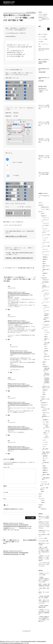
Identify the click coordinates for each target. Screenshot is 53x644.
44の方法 (45, 280)
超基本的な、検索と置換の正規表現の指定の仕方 (19, 258)
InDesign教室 (46, 282)
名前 (5, 486)
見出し (46, 360)
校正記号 (43, 509)
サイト (5, 499)
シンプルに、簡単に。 (43, 538)
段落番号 (45, 468)
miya (42, 500)
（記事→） (41, 92)
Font (40, 496)
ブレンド (45, 249)
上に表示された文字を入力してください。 (14, 509)
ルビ (45, 335)
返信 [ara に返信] (9, 415)
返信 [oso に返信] (9, 454)
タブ (44, 240)
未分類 (40, 505)
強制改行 (45, 259)
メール (6, 492)
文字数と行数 (46, 462)
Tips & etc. (43, 405)
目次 (31, 268)
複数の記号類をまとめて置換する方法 (16, 236)
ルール (44, 445)
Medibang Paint (45, 207)
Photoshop (44, 403)
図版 (45, 337)
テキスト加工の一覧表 (43, 541)
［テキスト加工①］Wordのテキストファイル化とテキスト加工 (44, 564)
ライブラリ (45, 255)
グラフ (44, 229)
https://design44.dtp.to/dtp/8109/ (17, 367)
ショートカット (46, 302)
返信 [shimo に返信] (9, 391)
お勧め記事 (40, 514)
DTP (6, 268)
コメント (6, 467)
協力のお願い (46, 449)
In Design (9, 268)
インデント (45, 223)
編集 (40, 507)
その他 (44, 305)
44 (35, 12)
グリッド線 (45, 422)
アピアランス (46, 220)
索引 (33, 268)
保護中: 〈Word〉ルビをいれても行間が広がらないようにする (44, 602)
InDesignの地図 (42, 72)
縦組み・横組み (46, 474)
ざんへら (41, 498)
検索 (40, 26)
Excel (42, 214)
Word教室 (45, 420)
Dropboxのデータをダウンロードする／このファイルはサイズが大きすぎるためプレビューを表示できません (44, 525)
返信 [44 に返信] (11, 372)
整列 (44, 264)
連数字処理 (47, 321)
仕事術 (43, 502)
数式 (44, 261)
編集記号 (45, 472)
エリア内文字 (46, 225)
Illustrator (43, 216)
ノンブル (46, 332)
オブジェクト (46, 290)
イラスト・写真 (45, 209)
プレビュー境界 (46, 246)
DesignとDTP (9, 2)
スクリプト (47, 307)
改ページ (45, 458)
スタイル (45, 424)
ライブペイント (46, 252)
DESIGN (40, 205)
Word (42, 407)
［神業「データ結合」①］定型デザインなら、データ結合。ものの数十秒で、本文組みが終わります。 (44, 550)
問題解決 (45, 257)
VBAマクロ (45, 413)
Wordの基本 (41, 81)
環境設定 (45, 390)
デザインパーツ (15, 268)
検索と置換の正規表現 (22, 268)
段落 (44, 466)
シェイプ (45, 238)
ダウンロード (46, 196)
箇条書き (45, 273)
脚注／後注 (47, 356)
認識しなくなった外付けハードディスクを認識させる (44, 518)
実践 (44, 362)
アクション (45, 218)
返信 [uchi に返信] (9, 309)
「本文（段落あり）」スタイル (46, 432)
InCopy (43, 397)
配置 (44, 394)
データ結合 (45, 325)
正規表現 (28, 268)
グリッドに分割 (46, 235)
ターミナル (44, 482)
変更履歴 (45, 456)
